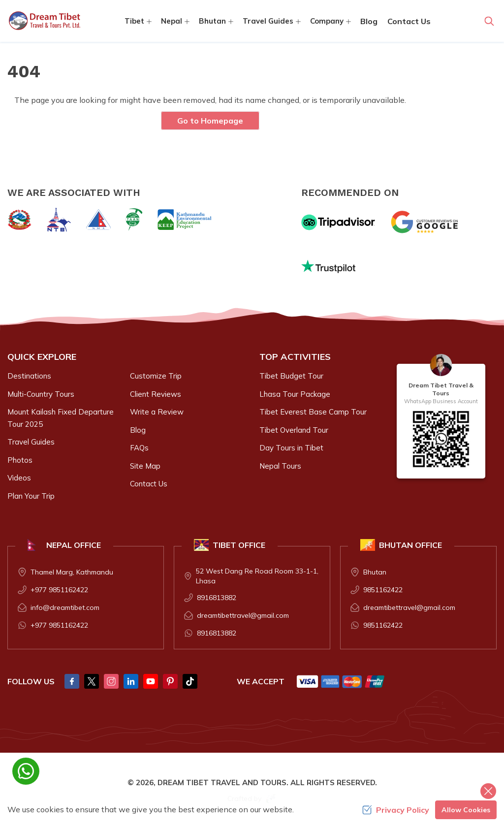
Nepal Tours (280, 466)
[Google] (427, 222)
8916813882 (217, 598)
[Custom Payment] (341, 681)
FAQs (139, 448)
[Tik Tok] (190, 681)
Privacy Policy (396, 810)
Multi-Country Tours (41, 394)
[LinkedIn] (131, 681)
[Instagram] (111, 681)
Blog (369, 21)
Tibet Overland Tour (294, 430)
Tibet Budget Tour (291, 376)
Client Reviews (156, 394)
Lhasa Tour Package (295, 394)
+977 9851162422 (59, 590)
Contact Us (409, 21)
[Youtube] (151, 681)
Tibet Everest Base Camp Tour (313, 412)
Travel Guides (31, 442)
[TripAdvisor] (338, 222)
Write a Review (157, 412)
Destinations (29, 376)
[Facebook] (72, 681)
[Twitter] (92, 681)
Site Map (145, 466)
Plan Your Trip (31, 496)
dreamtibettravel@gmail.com (243, 615)
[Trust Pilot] (328, 266)
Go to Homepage (210, 121)
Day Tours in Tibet (291, 448)
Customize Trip (156, 376)
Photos (20, 460)
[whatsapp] (26, 771)
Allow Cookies (466, 810)
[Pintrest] (170, 681)
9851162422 (383, 590)
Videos (19, 478)
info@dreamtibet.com (65, 607)
